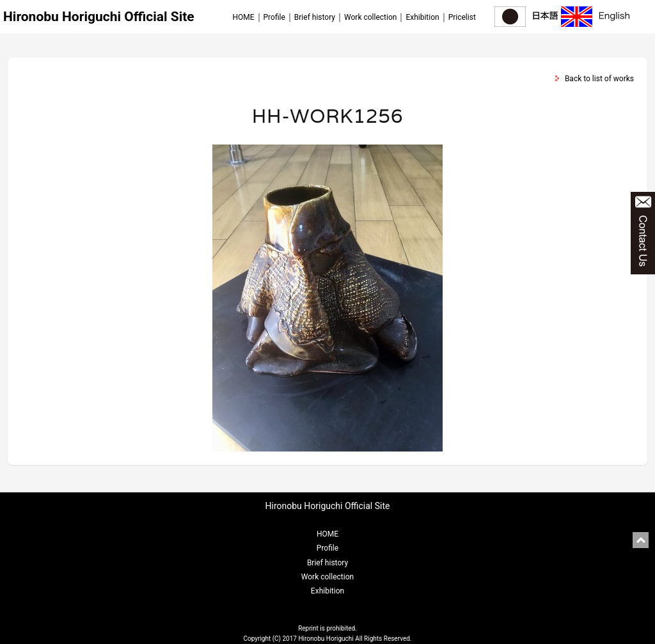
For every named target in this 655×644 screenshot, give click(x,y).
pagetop (641, 540)
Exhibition (422, 17)
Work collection (370, 17)
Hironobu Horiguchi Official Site (99, 17)
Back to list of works (599, 79)
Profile (274, 17)
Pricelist (462, 17)
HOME (243, 17)
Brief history (315, 17)
